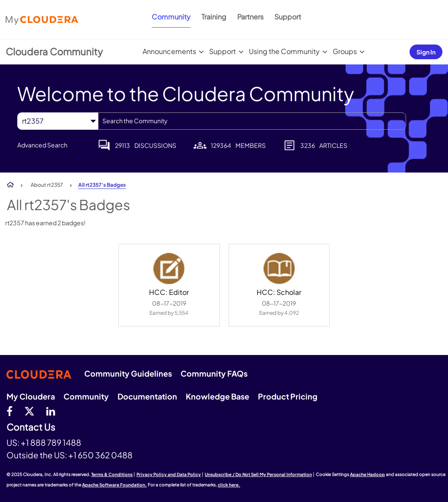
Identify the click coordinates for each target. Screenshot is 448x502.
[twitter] (29, 411)
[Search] (252, 121)
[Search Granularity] (58, 121)
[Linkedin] (51, 411)
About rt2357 (47, 185)
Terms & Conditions (112, 474)
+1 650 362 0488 (100, 455)
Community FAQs (214, 373)
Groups (345, 51)
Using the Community (284, 51)
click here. (229, 485)
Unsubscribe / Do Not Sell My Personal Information (258, 474)
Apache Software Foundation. (114, 485)
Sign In (426, 52)
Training (214, 17)
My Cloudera (31, 396)
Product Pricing (288, 396)
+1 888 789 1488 (51, 442)
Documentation (147, 396)
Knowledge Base (218, 396)
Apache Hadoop (367, 474)
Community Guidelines (128, 373)
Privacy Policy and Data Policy (169, 474)
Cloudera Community (54, 51)
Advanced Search (42, 145)
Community (171, 17)
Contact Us (31, 427)
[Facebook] (10, 411)
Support (288, 17)
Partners (250, 17)
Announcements (169, 51)
